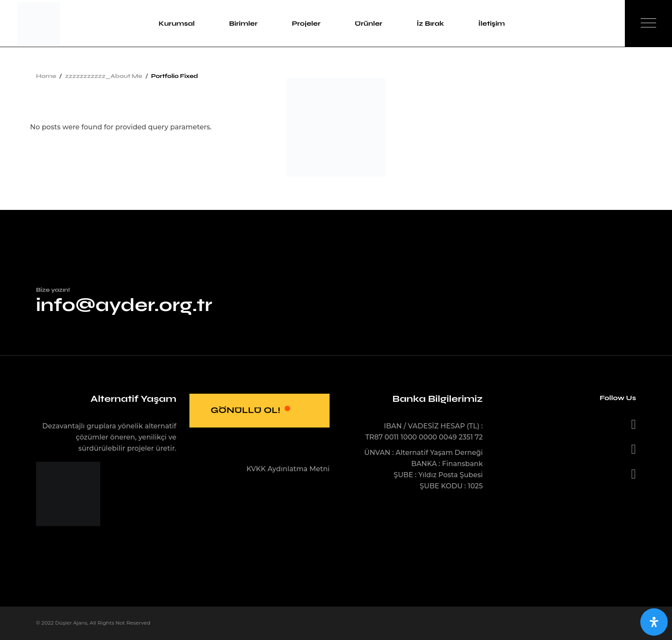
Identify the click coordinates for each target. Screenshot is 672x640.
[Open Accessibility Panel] (654, 622)
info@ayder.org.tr (124, 305)
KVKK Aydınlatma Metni (288, 469)
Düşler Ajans (71, 623)
